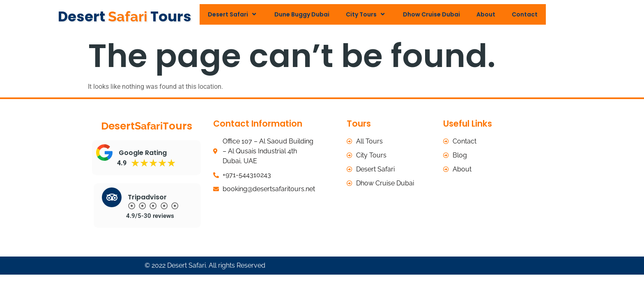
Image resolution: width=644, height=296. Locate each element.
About (486, 14)
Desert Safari (233, 14)
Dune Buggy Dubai (302, 14)
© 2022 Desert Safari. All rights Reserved (205, 264)
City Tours (366, 14)
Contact (525, 14)
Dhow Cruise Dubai (431, 14)
